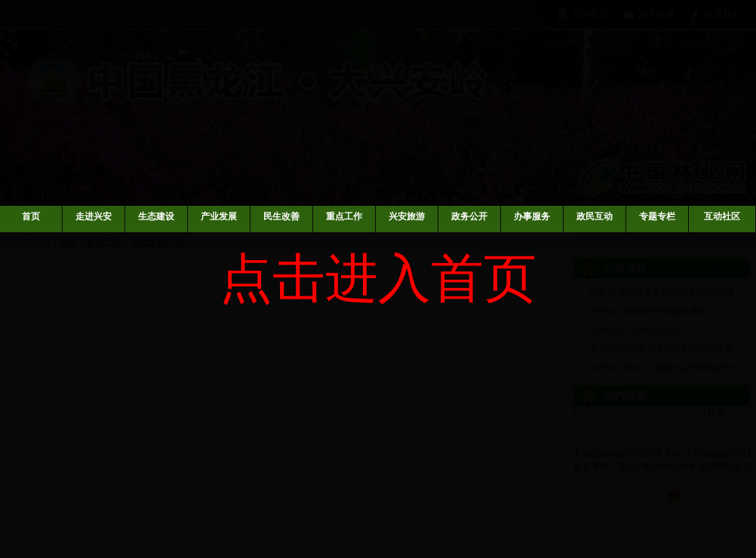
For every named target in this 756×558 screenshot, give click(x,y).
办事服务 (532, 216)
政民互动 (595, 216)
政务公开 (469, 216)
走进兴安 (94, 216)
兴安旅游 (407, 216)
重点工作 (344, 216)
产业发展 (219, 216)
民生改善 (281, 216)
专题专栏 (657, 216)
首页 (31, 216)
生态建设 (156, 216)
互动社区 (722, 216)
